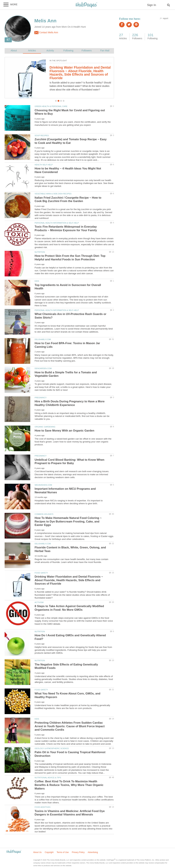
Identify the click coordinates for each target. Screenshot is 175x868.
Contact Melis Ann (46, 33)
